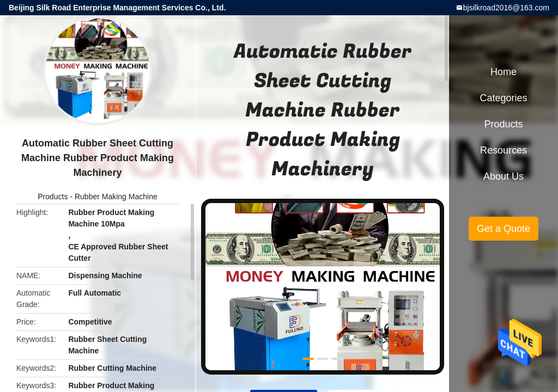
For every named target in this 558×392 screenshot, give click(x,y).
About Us (504, 176)
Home (504, 72)
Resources (504, 150)
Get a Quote (504, 229)
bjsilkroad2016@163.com (506, 8)
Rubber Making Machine (116, 197)
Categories (503, 98)
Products (53, 197)
